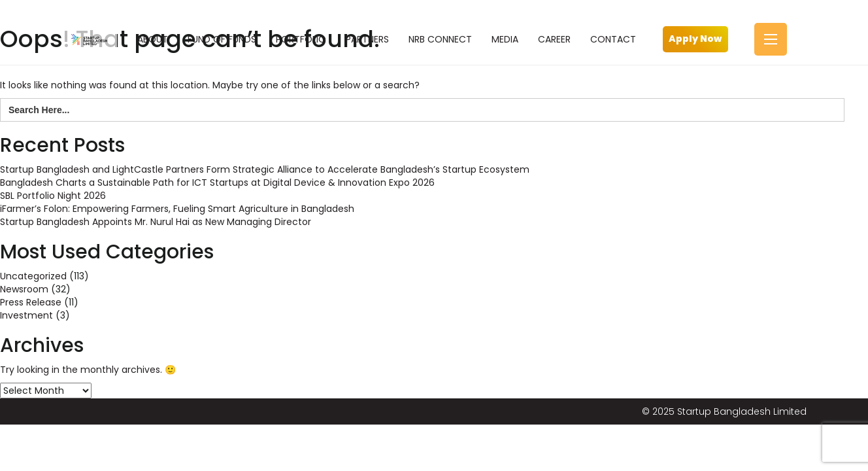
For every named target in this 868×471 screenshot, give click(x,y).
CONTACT (613, 39)
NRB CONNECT (440, 39)
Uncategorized (33, 276)
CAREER (554, 39)
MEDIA (505, 39)
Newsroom (24, 289)
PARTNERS (367, 39)
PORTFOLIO (301, 39)
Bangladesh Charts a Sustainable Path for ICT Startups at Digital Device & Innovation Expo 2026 (217, 183)
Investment (26, 315)
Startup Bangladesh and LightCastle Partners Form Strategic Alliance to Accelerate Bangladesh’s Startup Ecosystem (265, 169)
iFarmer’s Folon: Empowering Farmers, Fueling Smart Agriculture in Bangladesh (177, 209)
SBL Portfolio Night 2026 (53, 196)
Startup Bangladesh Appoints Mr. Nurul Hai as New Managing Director (156, 222)
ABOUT (153, 39)
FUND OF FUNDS (222, 39)
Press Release (31, 302)
